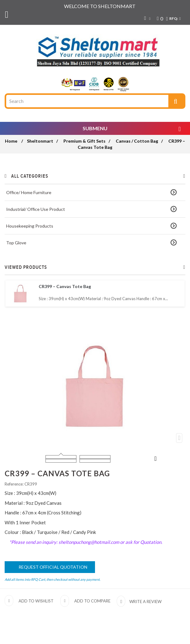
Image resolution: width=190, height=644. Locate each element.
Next (156, 458)
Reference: (14, 484)
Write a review (145, 602)
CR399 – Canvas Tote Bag (65, 286)
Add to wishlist (36, 601)
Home (11, 141)
